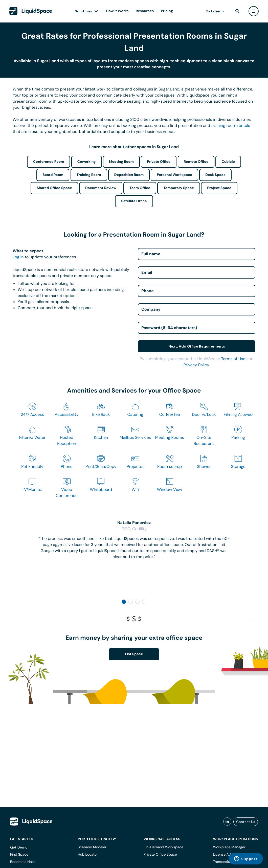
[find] (237, 11)
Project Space (219, 188)
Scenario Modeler (92, 847)
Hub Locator (88, 855)
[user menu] (254, 11)
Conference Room (49, 162)
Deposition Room (129, 175)
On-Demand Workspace (163, 847)
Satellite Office (134, 201)
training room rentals (231, 125)
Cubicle (228, 162)
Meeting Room (121, 162)
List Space (134, 654)
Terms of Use (233, 359)
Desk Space (215, 175)
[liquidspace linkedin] (227, 822)
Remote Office (196, 162)
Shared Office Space (54, 188)
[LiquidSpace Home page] (31, 11)
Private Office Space (160, 855)
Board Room (53, 175)
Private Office (159, 162)
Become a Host (23, 862)
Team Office (140, 188)
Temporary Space (179, 188)
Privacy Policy (196, 365)
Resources (145, 11)
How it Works (117, 11)
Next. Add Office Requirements (197, 346)
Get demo (215, 11)
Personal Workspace (174, 175)
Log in (18, 257)
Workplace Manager (229, 847)
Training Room (89, 175)
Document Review (101, 188)
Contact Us (246, 822)
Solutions (83, 11)
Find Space (19, 855)
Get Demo (19, 847)
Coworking (87, 162)
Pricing (167, 11)
